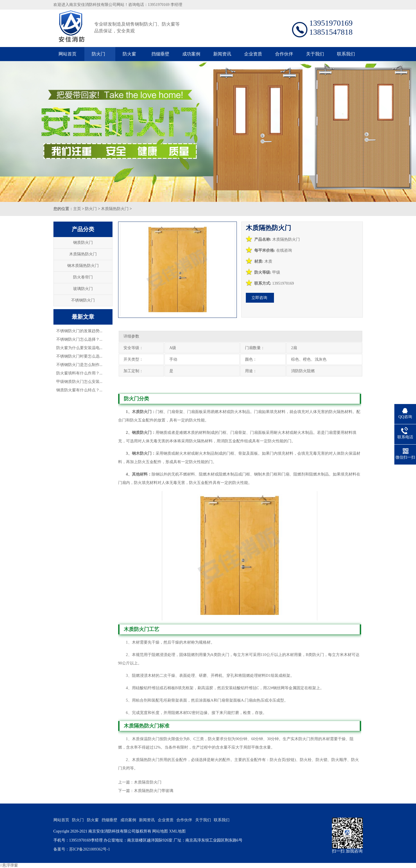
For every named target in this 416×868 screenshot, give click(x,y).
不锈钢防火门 (83, 300)
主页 (77, 209)
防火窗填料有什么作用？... (79, 373)
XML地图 (177, 831)
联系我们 (346, 54)
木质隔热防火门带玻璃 (154, 791)
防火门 (98, 54)
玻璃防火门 (83, 289)
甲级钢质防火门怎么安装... (79, 382)
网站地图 (160, 831)
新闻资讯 (222, 54)
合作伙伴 (284, 54)
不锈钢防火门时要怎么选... (79, 356)
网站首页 (68, 54)
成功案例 (191, 54)
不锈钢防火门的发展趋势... (79, 331)
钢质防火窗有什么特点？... (79, 390)
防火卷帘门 (83, 277)
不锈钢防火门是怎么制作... (79, 365)
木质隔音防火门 (148, 782)
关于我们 (315, 54)
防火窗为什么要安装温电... (79, 348)
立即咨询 (259, 298)
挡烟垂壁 (160, 54)
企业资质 (253, 54)
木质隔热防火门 (115, 209)
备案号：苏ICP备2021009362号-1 (82, 849)
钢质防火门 (83, 243)
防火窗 (129, 54)
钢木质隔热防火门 (83, 266)
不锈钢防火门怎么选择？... (79, 339)
